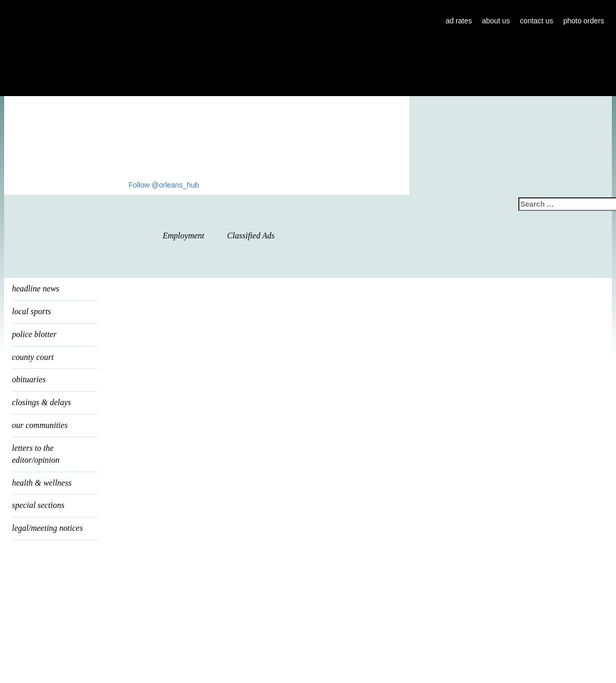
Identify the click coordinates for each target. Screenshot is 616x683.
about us (496, 21)
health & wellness (42, 483)
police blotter (34, 334)
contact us (537, 21)
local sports (31, 311)
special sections (38, 505)
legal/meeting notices (47, 528)
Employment (183, 236)
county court (33, 357)
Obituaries (29, 379)
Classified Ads (251, 236)
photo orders (584, 21)
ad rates (459, 21)
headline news (36, 289)
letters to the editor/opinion (36, 454)
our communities (40, 425)
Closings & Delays (42, 402)
